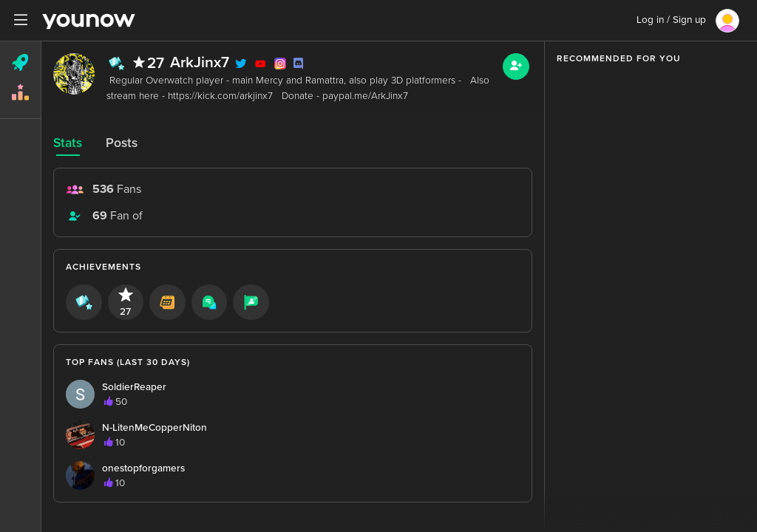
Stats (68, 143)
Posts (122, 143)
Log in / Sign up (671, 20)
